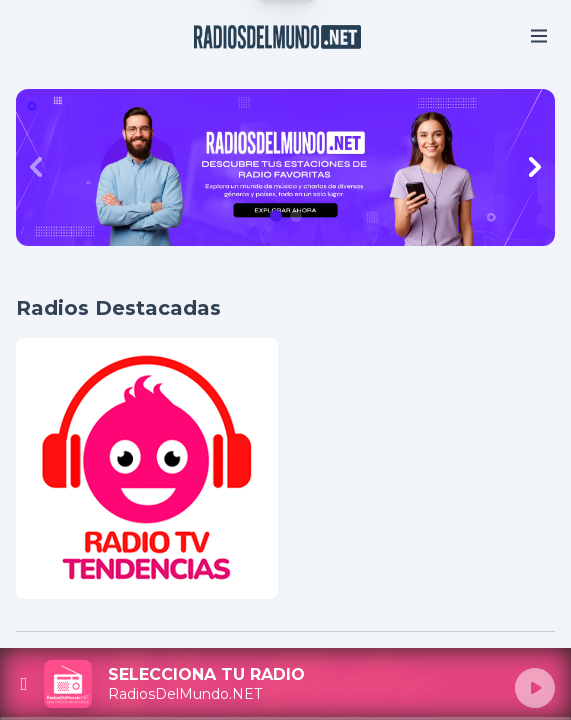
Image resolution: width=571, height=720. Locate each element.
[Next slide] (535, 167)
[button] (276, 216)
